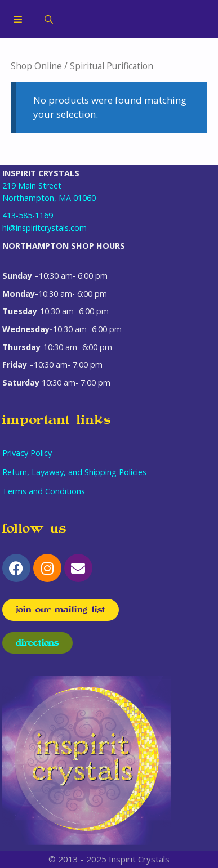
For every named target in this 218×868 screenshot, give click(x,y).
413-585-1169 (28, 215)
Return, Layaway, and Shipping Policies (74, 472)
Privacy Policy (27, 453)
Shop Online (36, 66)
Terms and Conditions (44, 491)
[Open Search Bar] (49, 19)
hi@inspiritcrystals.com (45, 228)
